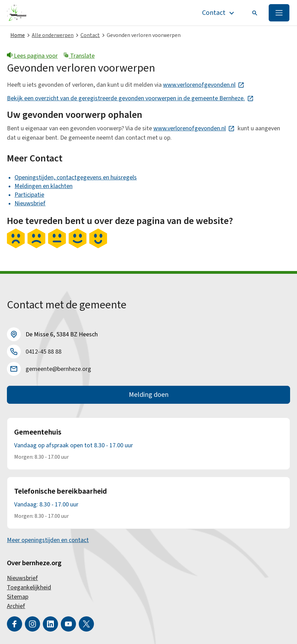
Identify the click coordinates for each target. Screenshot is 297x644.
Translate (79, 56)
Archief (16, 606)
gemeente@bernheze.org (58, 369)
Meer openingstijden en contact (48, 540)
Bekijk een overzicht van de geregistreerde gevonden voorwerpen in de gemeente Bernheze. (130, 98)
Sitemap (18, 597)
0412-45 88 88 (44, 352)
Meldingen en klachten (44, 186)
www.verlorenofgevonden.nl (204, 85)
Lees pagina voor (32, 56)
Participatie (29, 195)
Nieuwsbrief (30, 203)
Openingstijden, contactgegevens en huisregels (76, 178)
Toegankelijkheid (29, 587)
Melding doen (149, 395)
